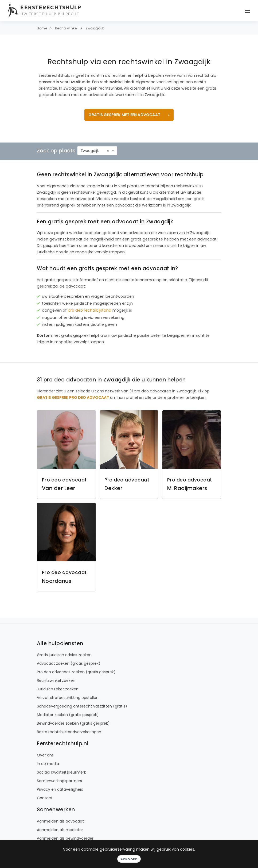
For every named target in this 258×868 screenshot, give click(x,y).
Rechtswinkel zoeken (56, 680)
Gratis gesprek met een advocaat (130, 115)
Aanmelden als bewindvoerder (65, 838)
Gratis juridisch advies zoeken (64, 655)
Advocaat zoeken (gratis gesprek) (69, 663)
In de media (48, 764)
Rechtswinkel (66, 28)
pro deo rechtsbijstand (90, 310)
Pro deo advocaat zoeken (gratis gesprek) (76, 672)
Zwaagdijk (95, 28)
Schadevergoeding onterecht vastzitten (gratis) (82, 706)
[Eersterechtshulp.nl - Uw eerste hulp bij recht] (45, 11)
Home (42, 28)
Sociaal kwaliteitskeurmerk (61, 772)
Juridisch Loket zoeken (58, 689)
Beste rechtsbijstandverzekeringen (69, 732)
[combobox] (97, 151)
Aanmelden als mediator (60, 830)
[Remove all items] (108, 151)
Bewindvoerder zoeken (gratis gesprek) (73, 723)
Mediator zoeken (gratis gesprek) (68, 715)
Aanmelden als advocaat (60, 821)
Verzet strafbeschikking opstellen (68, 698)
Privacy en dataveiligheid (60, 789)
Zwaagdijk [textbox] (90, 151)
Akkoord (129, 859)
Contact (45, 798)
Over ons (45, 755)
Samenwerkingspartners (59, 781)
